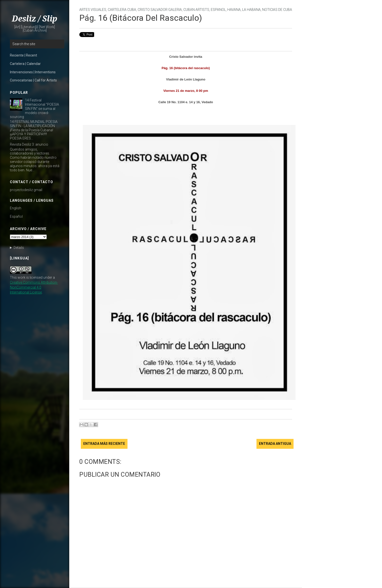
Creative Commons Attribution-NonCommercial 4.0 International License (34, 287)
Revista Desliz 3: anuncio (29, 144)
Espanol (218, 10)
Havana (234, 10)
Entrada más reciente (104, 444)
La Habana (251, 10)
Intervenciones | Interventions (33, 72)
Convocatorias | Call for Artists (33, 80)
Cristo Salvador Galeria (160, 10)
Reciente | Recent (23, 55)
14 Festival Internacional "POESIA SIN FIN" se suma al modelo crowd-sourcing (34, 108)
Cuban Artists (196, 10)
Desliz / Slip (35, 19)
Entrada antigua (275, 444)
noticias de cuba (277, 10)
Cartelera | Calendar (25, 64)
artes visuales (93, 10)
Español (16, 216)
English (16, 208)
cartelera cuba (122, 10)
